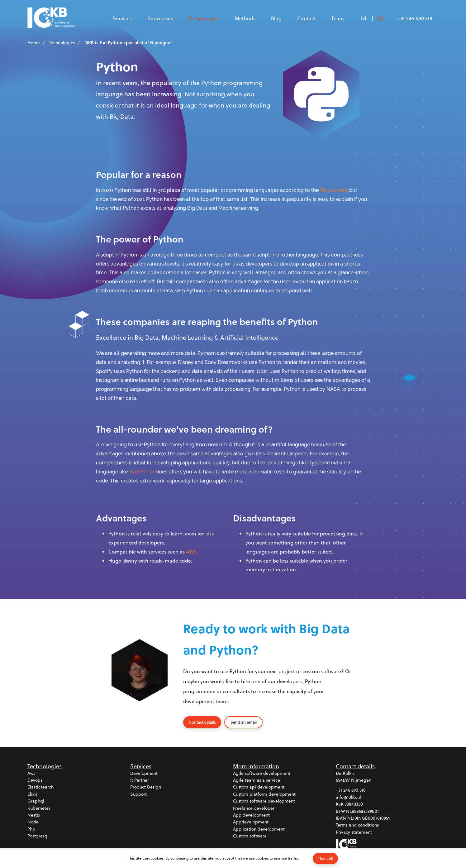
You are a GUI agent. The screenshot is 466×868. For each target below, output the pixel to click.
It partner (140, 780)
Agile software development (262, 773)
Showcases (160, 18)
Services (122, 18)
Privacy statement (354, 832)
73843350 (354, 804)
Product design (146, 787)
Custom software (250, 836)
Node (33, 822)
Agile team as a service (257, 780)
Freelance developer (254, 808)
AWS (191, 551)
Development (144, 773)
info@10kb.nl (348, 797)
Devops (35, 780)
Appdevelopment (251, 822)
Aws (31, 773)
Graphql (36, 801)
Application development (259, 829)
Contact (307, 18)
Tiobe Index (333, 190)
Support (138, 794)
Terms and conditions (357, 825)
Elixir (32, 794)
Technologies (204, 18)
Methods (245, 18)
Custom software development (264, 801)
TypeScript (142, 472)
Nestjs (34, 815)
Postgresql (38, 836)
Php (31, 829)
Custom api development (259, 787)
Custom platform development (264, 794)
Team (338, 18)
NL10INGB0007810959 (369, 818)
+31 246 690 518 (415, 18)
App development (251, 815)
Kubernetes (39, 808)
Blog (276, 18)
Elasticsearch (40, 787)
